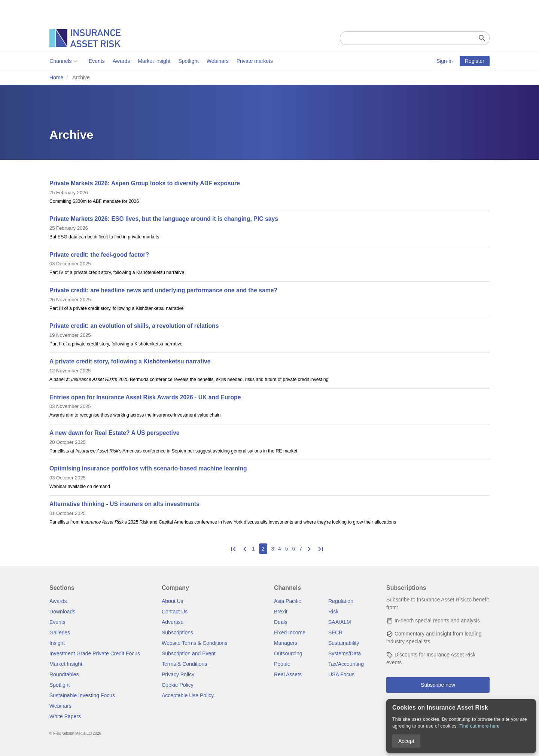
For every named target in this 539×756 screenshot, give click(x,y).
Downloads (62, 612)
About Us (173, 601)
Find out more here (479, 726)
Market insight (154, 61)
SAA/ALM (340, 622)
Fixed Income (290, 632)
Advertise (173, 622)
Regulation (341, 601)
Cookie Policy (178, 685)
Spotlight (188, 61)
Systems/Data (345, 653)
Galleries (60, 632)
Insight (57, 643)
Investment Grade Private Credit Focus (95, 653)
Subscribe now (438, 685)
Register (475, 61)
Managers (286, 643)
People (282, 664)
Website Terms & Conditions (194, 643)
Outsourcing (288, 653)
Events (97, 61)
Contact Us (175, 612)
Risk (333, 612)
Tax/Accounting (346, 664)
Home (56, 77)
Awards (121, 61)
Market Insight (66, 664)
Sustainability (344, 643)
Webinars (218, 61)
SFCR (335, 632)
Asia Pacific (287, 601)
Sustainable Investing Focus (82, 695)
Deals (281, 622)
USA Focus (341, 674)
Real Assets (288, 674)
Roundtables (64, 674)
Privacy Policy (178, 674)
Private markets (254, 61)
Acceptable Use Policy (188, 695)
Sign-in (445, 61)
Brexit (281, 612)
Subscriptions (177, 632)
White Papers (65, 716)
